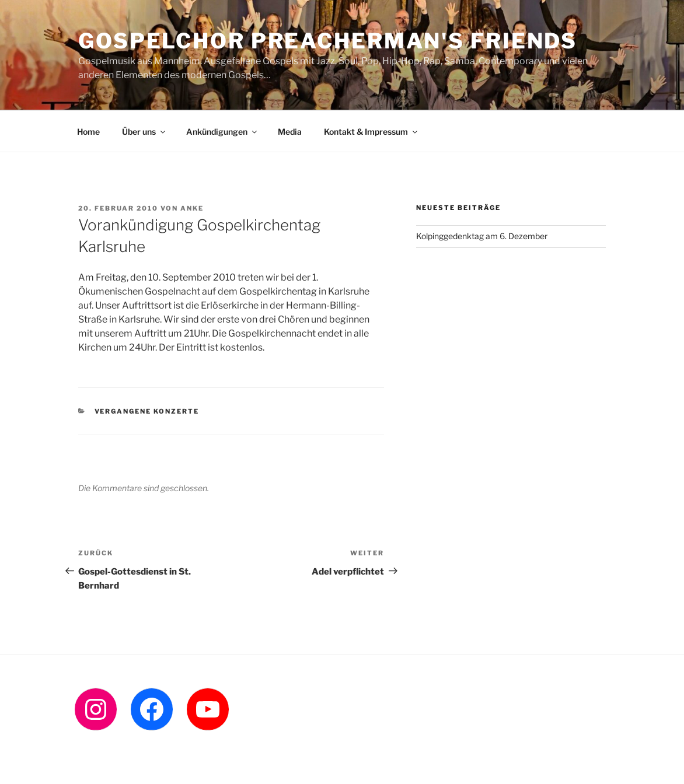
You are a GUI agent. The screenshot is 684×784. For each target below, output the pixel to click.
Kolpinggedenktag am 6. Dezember (482, 236)
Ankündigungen (222, 132)
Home (88, 132)
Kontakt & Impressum (371, 132)
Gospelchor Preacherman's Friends (328, 41)
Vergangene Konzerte (147, 411)
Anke (192, 208)
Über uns (144, 132)
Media (290, 132)
